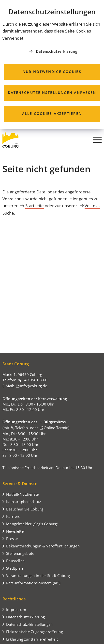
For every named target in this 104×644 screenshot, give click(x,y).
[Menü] (97, 140)
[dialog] (52, 64)
